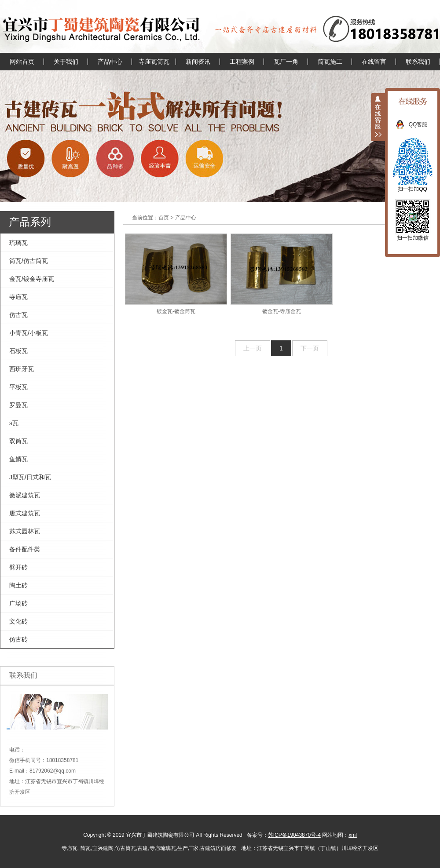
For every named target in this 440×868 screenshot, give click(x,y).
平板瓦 (18, 387)
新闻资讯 (198, 62)
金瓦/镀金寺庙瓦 (32, 279)
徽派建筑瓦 (25, 495)
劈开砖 (18, 567)
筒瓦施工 (330, 62)
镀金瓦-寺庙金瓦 (282, 274)
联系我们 (418, 62)
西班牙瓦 (22, 369)
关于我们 (66, 62)
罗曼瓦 (18, 405)
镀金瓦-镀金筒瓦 (176, 274)
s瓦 (14, 423)
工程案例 (242, 62)
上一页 (253, 348)
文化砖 (18, 621)
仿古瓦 (18, 315)
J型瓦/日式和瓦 (30, 477)
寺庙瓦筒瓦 (154, 62)
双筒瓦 (18, 441)
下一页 (310, 348)
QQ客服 (423, 124)
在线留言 (374, 62)
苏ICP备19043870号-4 (294, 835)
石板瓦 (18, 351)
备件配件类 (25, 549)
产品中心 (110, 62)
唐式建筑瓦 (25, 513)
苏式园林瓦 (25, 531)
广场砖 (18, 603)
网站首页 (22, 62)
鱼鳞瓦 (18, 459)
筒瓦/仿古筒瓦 (29, 261)
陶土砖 (18, 585)
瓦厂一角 (286, 62)
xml (353, 835)
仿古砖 (18, 639)
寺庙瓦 (18, 297)
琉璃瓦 (18, 243)
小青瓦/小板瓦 (29, 333)
